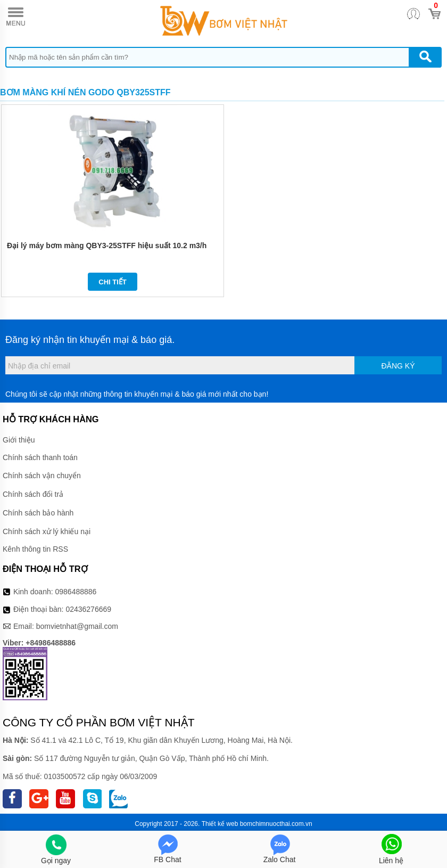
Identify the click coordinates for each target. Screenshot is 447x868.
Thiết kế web (220, 824)
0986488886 (76, 592)
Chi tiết (113, 282)
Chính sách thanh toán (40, 457)
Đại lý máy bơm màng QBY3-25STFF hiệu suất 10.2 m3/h (107, 245)
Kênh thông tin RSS (35, 549)
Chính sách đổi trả (33, 494)
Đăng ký (398, 366)
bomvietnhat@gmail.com (77, 626)
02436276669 (88, 609)
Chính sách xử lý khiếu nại (47, 531)
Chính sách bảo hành (38, 513)
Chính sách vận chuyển (42, 476)
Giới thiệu (19, 440)
